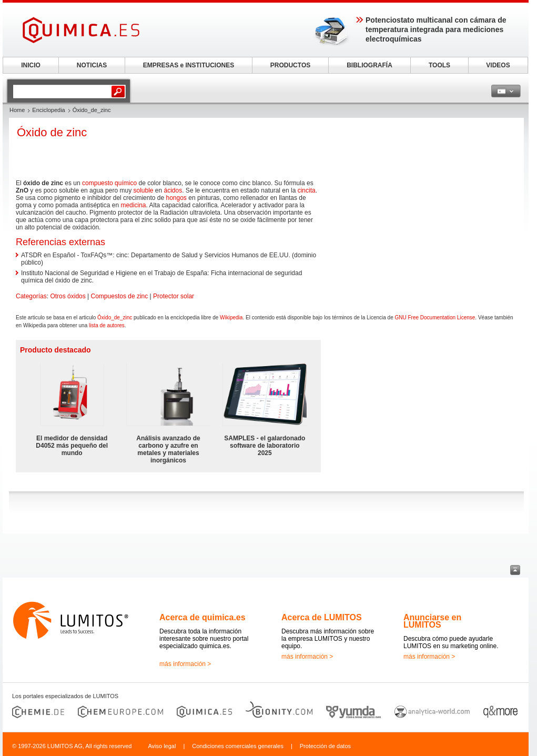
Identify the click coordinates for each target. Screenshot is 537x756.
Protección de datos (325, 746)
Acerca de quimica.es (202, 617)
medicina (133, 205)
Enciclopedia (48, 110)
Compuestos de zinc (120, 296)
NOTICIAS (92, 65)
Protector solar (174, 296)
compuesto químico (109, 183)
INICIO (31, 65)
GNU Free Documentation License (435, 317)
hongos (176, 198)
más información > (185, 664)
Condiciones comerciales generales (238, 746)
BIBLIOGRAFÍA (369, 65)
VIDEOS (498, 65)
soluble (143, 190)
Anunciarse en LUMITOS (432, 621)
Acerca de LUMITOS (322, 617)
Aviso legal (162, 746)
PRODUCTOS (290, 65)
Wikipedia (231, 317)
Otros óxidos (68, 296)
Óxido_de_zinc (115, 317)
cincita (307, 190)
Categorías (31, 296)
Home (17, 110)
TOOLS (439, 65)
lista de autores (107, 325)
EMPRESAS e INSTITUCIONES (189, 65)
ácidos (173, 190)
